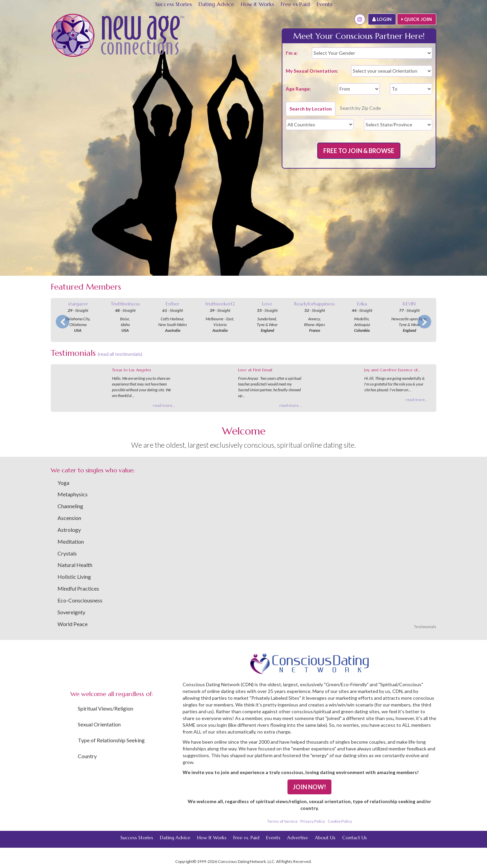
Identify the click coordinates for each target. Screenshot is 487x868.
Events (324, 4)
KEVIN (409, 304)
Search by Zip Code (360, 108)
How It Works (212, 838)
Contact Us (355, 838)
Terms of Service (282, 821)
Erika (362, 304)
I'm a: (292, 53)
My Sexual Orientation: (312, 71)
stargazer (78, 304)
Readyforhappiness (315, 304)
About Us (325, 838)
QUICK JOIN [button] (417, 19)
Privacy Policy (313, 821)
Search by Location (311, 109)
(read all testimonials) (120, 354)
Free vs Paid (295, 4)
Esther (172, 304)
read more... (164, 405)
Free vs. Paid (246, 838)
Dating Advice (216, 4)
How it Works (257, 4)
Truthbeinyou (125, 304)
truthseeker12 (220, 304)
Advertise (298, 838)
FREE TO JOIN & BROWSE (359, 151)
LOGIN (382, 19)
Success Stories (173, 4)
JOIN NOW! (309, 787)
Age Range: (298, 89)
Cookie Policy (340, 821)
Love (267, 304)
